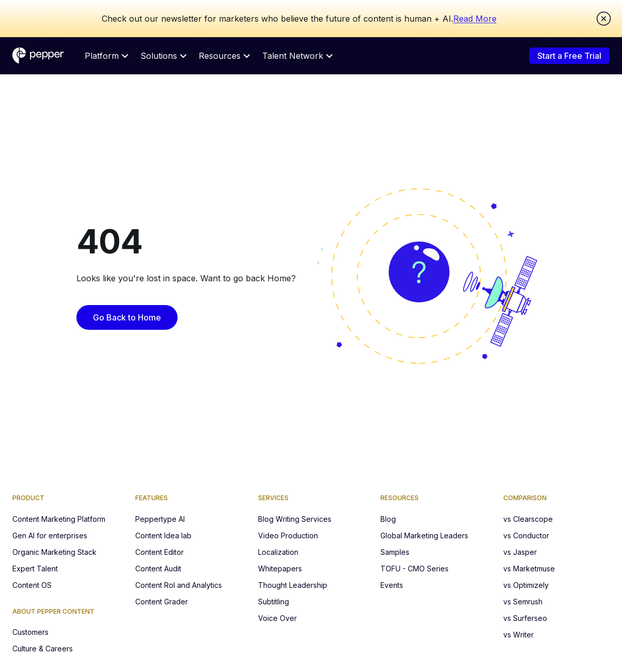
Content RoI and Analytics (179, 585)
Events (392, 585)
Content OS (32, 585)
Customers (30, 632)
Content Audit (158, 569)
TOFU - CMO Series (414, 569)
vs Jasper (520, 552)
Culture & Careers (43, 649)
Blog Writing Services (295, 519)
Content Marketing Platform (59, 519)
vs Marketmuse (529, 569)
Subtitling (274, 602)
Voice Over (277, 618)
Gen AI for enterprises (50, 535)
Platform (106, 56)
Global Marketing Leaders (424, 535)
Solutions (163, 56)
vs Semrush (523, 602)
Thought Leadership (293, 585)
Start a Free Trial (569, 56)
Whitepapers (280, 569)
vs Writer (519, 635)
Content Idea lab (163, 535)
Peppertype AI (160, 519)
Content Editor (160, 552)
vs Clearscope (528, 519)
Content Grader (162, 602)
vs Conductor (526, 535)
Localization (278, 552)
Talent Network (297, 56)
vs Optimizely (526, 585)
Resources (224, 56)
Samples (395, 552)
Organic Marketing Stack (54, 552)
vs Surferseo (525, 618)
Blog (388, 519)
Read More (475, 19)
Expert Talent (35, 569)
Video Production (288, 535)
